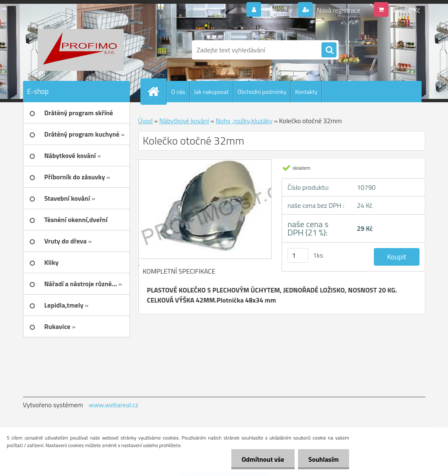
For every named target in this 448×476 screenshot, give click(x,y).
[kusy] (298, 255)
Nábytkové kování (184, 121)
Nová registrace (338, 10)
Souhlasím (323, 459)
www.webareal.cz (113, 405)
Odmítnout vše (263, 459)
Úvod (146, 121)
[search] (329, 50)
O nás (178, 92)
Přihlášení (279, 10)
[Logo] (81, 50)
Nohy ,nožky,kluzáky (244, 121)
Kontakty (306, 92)
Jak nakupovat (211, 92)
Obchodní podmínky (262, 92)
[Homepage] (157, 91)
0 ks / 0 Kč (406, 10)
